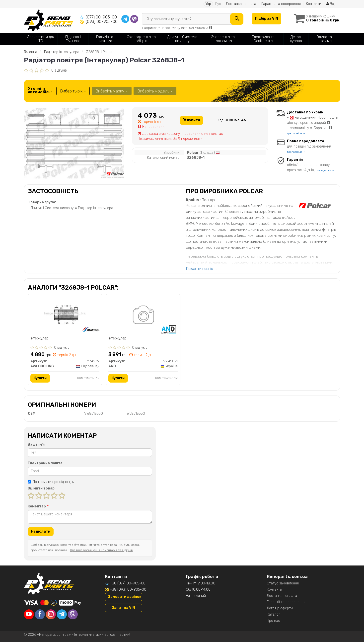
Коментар (38, 506)
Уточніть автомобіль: (40, 90)
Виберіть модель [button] (155, 91)
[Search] (237, 19)
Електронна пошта (45, 463)
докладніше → (296, 133)
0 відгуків (59, 70)
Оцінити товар (41, 488)
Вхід (331, 4)
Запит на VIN (123, 608)
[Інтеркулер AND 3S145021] (143, 316)
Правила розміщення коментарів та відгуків (101, 550)
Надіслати (41, 531)
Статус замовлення (283, 583)
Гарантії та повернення (286, 602)
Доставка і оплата (241, 4)
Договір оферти (280, 608)
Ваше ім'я (36, 444)
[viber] (73, 614)
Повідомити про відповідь (51, 482)
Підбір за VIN (266, 19)
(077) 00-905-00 (101, 17)
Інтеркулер (39, 338)
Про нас (273, 621)
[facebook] (40, 614)
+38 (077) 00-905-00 (128, 583)
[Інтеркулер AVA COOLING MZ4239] (65, 313)
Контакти (314, 4)
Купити (191, 120)
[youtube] (29, 614)
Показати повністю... (203, 269)
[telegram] (62, 614)
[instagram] (51, 614)
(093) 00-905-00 (102, 22)
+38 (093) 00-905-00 (128, 590)
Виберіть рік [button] (73, 91)
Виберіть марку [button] (112, 91)
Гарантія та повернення (281, 4)
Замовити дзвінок (125, 597)
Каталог (273, 614)
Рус (218, 4)
